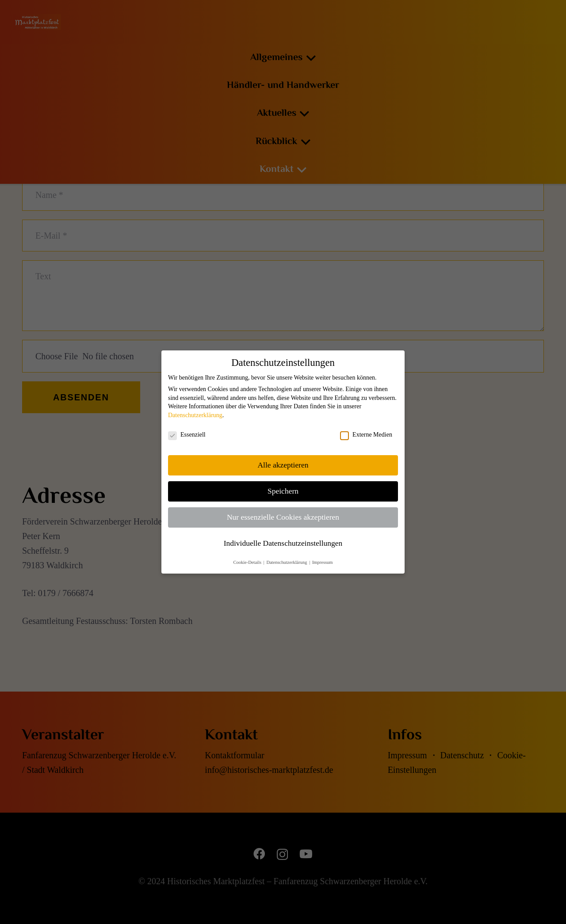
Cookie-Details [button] (248, 562)
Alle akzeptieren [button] (283, 465)
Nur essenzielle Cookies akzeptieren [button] (283, 517)
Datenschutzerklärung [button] (287, 562)
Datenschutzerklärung (195, 415)
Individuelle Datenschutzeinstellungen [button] (283, 543)
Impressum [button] (323, 562)
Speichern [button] (283, 491)
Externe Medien (366, 435)
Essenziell (187, 435)
